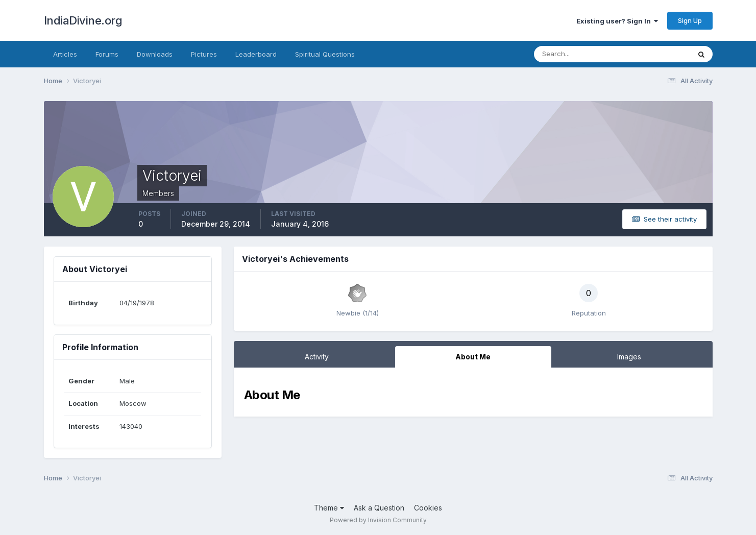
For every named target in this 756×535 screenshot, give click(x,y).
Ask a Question (379, 508)
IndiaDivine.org (83, 20)
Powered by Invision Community (378, 520)
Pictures (204, 54)
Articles (65, 54)
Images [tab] (629, 357)
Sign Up (690, 20)
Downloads (155, 54)
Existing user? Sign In (617, 21)
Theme (329, 508)
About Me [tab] (473, 357)
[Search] (579, 54)
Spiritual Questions (325, 54)
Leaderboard (256, 54)
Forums (107, 54)
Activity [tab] (317, 357)
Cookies (428, 508)
